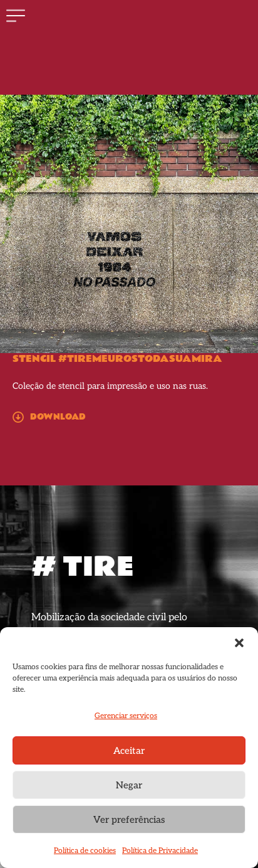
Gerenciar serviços (126, 716)
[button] (239, 643)
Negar (129, 785)
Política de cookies (85, 851)
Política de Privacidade (160, 851)
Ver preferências (129, 820)
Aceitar (129, 751)
